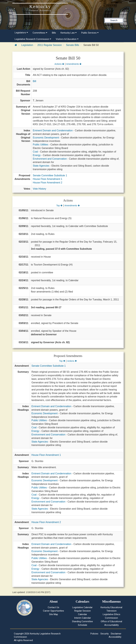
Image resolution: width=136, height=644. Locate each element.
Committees (40, 33)
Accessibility (115, 637)
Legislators (21, 33)
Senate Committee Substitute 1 (50, 175)
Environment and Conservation (50, 159)
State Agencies (41, 166)
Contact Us (53, 607)
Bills (54, 33)
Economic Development (46, 138)
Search (114, 20)
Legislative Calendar (82, 607)
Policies (94, 634)
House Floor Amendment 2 (47, 183)
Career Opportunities (53, 611)
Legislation (27, 45)
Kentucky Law (69, 33)
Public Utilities (40, 145)
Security (105, 634)
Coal (35, 152)
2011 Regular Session (50, 45)
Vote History (39, 189)
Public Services (90, 33)
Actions (59, 64)
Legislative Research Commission (33, 39)
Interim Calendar (83, 618)
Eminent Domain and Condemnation (53, 130)
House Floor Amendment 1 (47, 179)
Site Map (54, 614)
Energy (37, 155)
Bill (34, 81)
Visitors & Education (67, 39)
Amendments (74, 64)
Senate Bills (73, 45)
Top (59, 205)
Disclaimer (116, 634)
